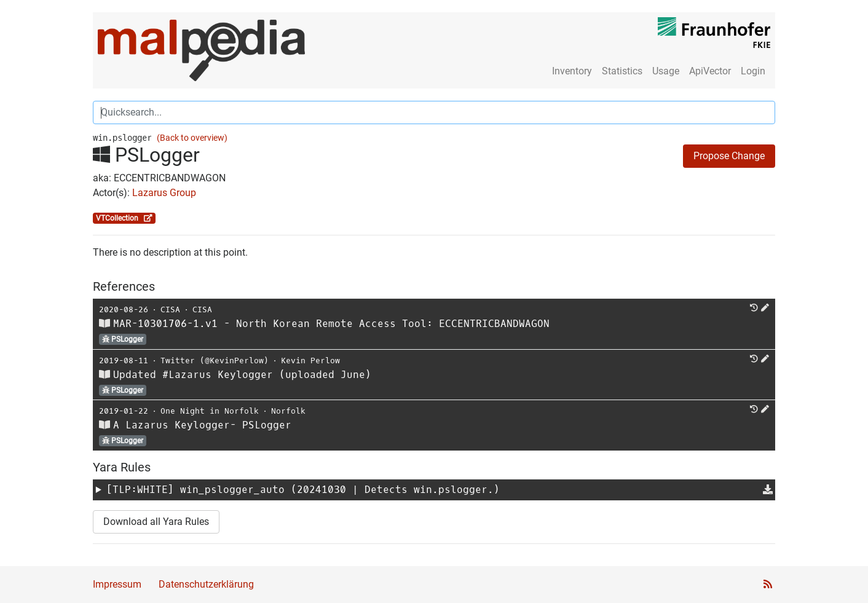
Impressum (117, 584)
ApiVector (710, 71)
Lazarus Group (164, 193)
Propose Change (729, 156)
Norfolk (288, 411)
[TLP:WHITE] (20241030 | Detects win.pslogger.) (303, 490)
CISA (170, 309)
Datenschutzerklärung (206, 584)
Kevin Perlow (310, 361)
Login (753, 71)
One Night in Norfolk (210, 411)
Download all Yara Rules (156, 522)
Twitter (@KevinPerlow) (215, 361)
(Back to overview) (192, 138)
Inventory (572, 71)
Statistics (622, 71)
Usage (666, 71)
